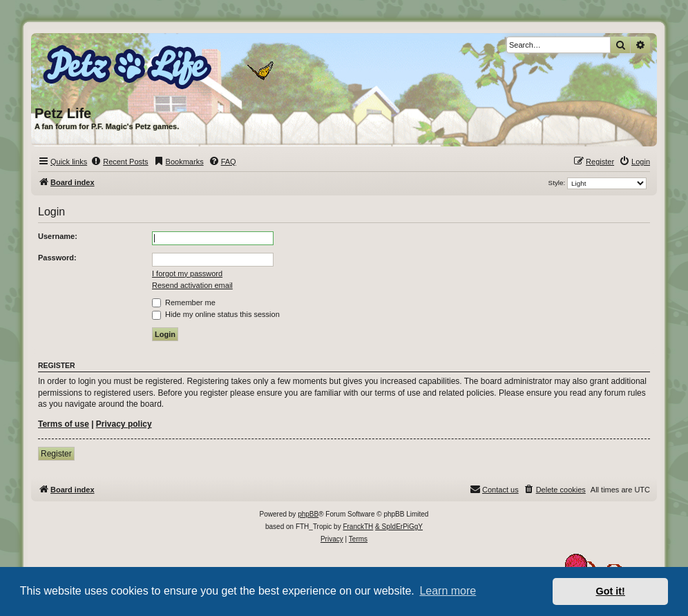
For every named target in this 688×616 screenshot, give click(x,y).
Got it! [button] (611, 591)
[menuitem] (119, 162)
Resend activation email (192, 285)
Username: (58, 236)
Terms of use (64, 424)
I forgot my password (187, 273)
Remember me (184, 302)
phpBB (308, 514)
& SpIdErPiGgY (399, 527)
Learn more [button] (448, 591)
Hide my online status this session (216, 314)
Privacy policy (124, 424)
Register (56, 454)
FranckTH (358, 527)
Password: (57, 258)
